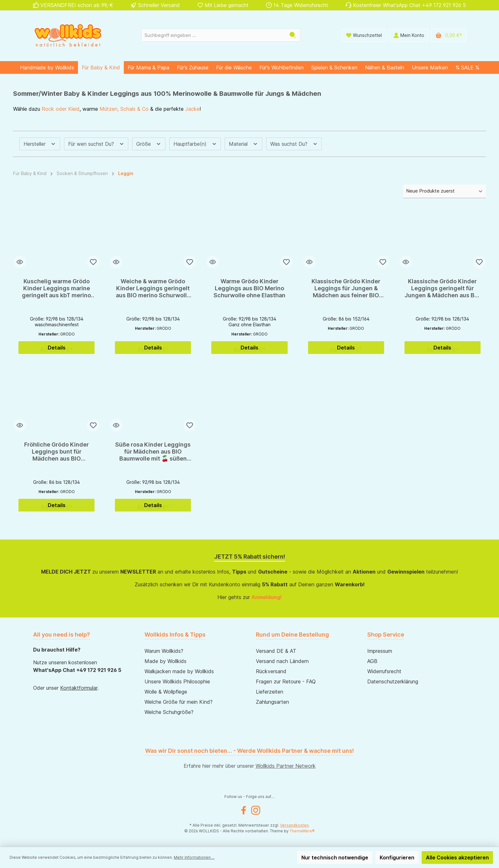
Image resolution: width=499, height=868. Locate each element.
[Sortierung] (445, 191)
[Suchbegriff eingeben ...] (214, 35)
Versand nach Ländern (282, 661)
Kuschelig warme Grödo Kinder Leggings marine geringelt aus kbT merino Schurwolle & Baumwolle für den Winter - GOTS (56, 288)
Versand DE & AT (276, 651)
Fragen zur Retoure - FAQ (286, 681)
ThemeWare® (302, 831)
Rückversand (271, 671)
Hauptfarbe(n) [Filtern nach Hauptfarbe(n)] (195, 144)
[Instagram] (256, 810)
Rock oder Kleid (61, 109)
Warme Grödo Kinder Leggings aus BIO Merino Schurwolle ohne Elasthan (250, 288)
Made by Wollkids (165, 661)
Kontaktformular (79, 688)
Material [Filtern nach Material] (243, 144)
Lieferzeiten (270, 692)
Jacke (192, 109)
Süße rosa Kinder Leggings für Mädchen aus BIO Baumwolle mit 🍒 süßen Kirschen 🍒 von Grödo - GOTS (153, 452)
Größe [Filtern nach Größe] (149, 144)
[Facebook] (244, 810)
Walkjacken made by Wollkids (179, 671)
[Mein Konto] (409, 35)
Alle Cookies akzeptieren (457, 857)
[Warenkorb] (449, 35)
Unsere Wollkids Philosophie (177, 681)
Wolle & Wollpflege (166, 692)
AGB (372, 661)
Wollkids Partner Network (286, 766)
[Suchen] (293, 35)
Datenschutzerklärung (393, 681)
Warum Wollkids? (164, 651)
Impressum (380, 651)
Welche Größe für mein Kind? (179, 702)
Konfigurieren (397, 857)
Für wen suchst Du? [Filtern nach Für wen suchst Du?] (96, 144)
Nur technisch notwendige (335, 857)
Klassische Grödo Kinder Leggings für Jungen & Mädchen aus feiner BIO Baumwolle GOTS (346, 288)
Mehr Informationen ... (194, 857)
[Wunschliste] (364, 35)
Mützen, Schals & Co (124, 109)
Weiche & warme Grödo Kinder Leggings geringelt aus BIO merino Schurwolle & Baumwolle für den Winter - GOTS (153, 288)
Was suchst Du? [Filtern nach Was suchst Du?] (294, 144)
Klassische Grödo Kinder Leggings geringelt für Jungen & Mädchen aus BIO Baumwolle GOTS (443, 288)
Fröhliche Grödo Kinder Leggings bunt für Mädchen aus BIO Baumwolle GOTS (56, 452)
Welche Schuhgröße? (169, 712)
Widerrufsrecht (384, 671)
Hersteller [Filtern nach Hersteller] (40, 144)
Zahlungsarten (272, 702)
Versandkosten (294, 825)
